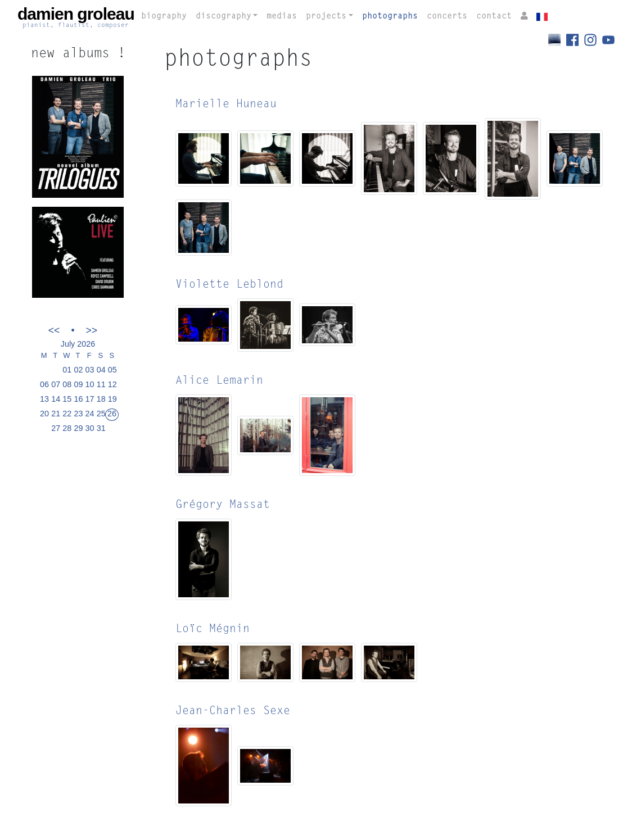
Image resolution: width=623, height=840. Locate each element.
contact (494, 17)
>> (92, 330)
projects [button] (326, 17)
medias (282, 17)
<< (54, 330)
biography (164, 17)
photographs (390, 17)
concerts (447, 17)
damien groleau (76, 17)
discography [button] (224, 17)
